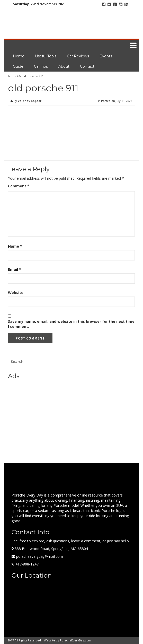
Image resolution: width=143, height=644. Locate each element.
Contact (87, 66)
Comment (19, 186)
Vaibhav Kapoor (30, 101)
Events (106, 56)
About (64, 66)
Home (19, 56)
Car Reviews (78, 56)
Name (15, 246)
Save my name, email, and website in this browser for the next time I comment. (71, 324)
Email (15, 269)
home (12, 76)
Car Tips (41, 66)
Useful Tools (46, 56)
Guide (18, 66)
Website (16, 293)
